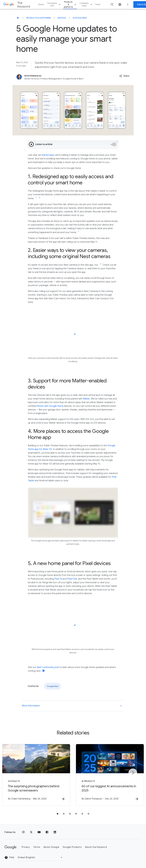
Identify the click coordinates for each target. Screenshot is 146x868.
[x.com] (31, 832)
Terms (37, 847)
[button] (124, 76)
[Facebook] (47, 832)
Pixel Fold (72, 579)
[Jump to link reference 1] (36, 198)
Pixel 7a (58, 579)
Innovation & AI (54, 4)
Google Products (72, 847)
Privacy (26, 847)
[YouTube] (39, 832)
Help (9, 857)
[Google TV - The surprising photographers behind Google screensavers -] (36, 775)
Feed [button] (98, 4)
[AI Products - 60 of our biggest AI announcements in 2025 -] (110, 775)
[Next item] (133, 773)
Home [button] (41, 4)
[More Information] (121, 706)
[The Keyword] (18, 18)
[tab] (58, 814)
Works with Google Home (50, 406)
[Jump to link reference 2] (40, 198)
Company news (86, 4)
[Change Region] (40, 857)
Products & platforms (70, 4)
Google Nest (80, 18)
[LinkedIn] (55, 832)
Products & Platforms (39, 18)
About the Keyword (96, 847)
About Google (51, 847)
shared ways (48, 155)
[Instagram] (23, 832)
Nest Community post (48, 667)
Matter (86, 399)
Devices (62, 18)
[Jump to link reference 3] (101, 264)
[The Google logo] (11, 847)
